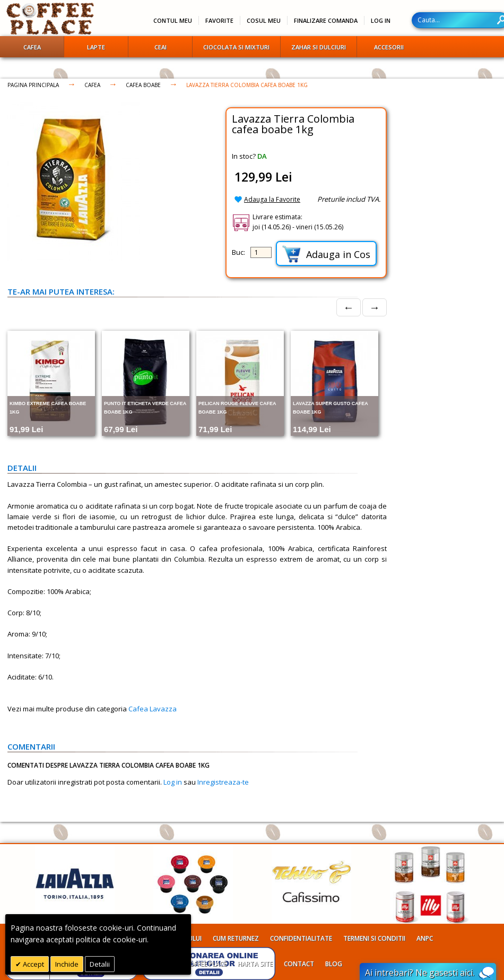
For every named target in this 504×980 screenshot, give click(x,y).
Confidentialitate (301, 938)
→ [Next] (375, 307)
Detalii (100, 964)
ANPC (425, 938)
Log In (381, 20)
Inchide (67, 964)
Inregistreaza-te (223, 782)
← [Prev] (349, 307)
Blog (334, 964)
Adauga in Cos (326, 254)
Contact (299, 964)
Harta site (255, 964)
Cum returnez (236, 938)
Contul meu (173, 20)
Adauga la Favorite (272, 199)
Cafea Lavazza (153, 709)
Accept (33, 964)
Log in (173, 782)
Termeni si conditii (374, 938)
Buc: (238, 252)
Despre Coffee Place (194, 964)
